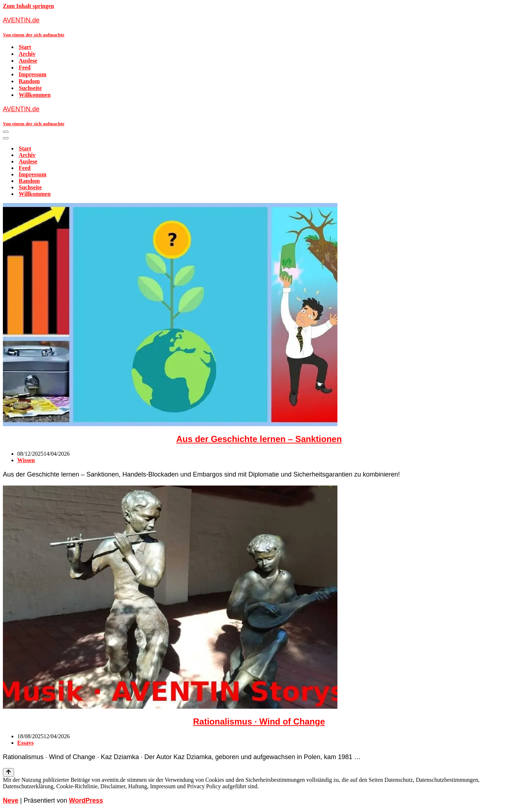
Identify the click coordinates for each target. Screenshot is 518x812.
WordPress (86, 800)
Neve (11, 800)
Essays (25, 743)
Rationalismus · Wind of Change (259, 721)
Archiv (27, 54)
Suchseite (30, 88)
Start (25, 47)
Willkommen (35, 95)
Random (29, 81)
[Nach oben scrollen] (8, 772)
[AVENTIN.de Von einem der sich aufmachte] (259, 27)
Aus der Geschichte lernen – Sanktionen (259, 439)
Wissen (26, 460)
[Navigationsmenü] (6, 132)
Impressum (33, 74)
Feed (25, 67)
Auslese (28, 61)
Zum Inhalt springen (28, 6)
